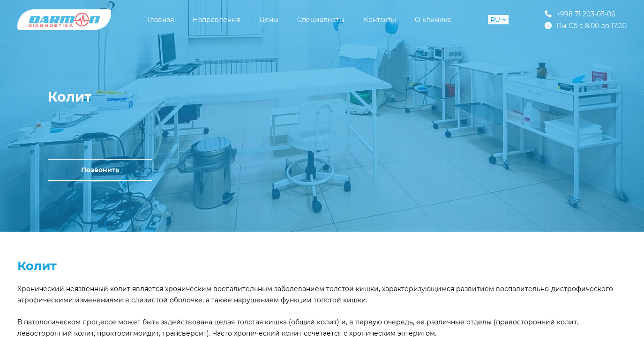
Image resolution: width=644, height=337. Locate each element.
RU (498, 20)
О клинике (433, 20)
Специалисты (321, 20)
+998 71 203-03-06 (580, 14)
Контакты (380, 20)
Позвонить (100, 170)
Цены (269, 20)
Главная (161, 20)
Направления (216, 20)
